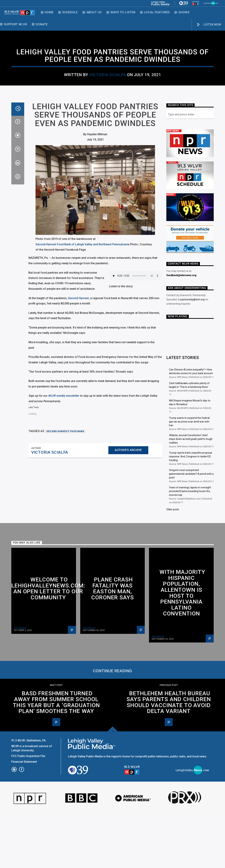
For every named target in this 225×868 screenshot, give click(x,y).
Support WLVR (15, 24)
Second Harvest (78, 353)
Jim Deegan (20, 682)
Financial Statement (24, 816)
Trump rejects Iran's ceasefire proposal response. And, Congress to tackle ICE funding (190, 511)
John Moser (89, 682)
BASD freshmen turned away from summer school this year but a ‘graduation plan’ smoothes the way (56, 757)
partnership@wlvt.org (192, 354)
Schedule (70, 12)
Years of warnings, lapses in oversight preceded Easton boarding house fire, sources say (190, 546)
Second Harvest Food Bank (65, 486)
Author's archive (128, 505)
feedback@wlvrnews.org (181, 330)
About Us (94, 12)
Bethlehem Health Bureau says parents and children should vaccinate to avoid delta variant (169, 757)
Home (49, 12)
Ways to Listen (123, 12)
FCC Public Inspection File (28, 811)
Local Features (157, 12)
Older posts (173, 564)
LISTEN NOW (209, 25)
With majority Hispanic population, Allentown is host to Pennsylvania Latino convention (182, 647)
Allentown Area (24, 606)
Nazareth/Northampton (134, 70)
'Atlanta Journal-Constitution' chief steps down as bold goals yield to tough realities (191, 493)
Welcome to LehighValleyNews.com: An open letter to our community (48, 643)
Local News (107, 70)
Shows (184, 12)
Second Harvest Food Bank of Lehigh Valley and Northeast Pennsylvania (82, 299)
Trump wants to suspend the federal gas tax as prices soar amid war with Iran (189, 476)
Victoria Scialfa (108, 102)
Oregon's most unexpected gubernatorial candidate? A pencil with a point (191, 528)
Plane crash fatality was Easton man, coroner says (113, 643)
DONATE (42, 24)
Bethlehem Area (85, 70)
